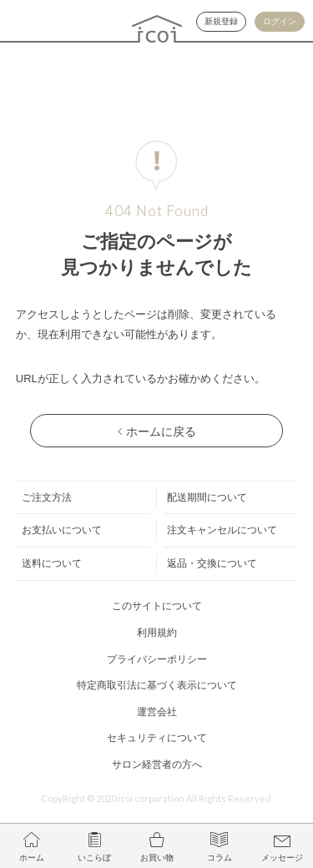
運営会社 (157, 712)
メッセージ (282, 858)
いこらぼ (94, 858)
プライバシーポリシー (157, 659)
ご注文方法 (47, 497)
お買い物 (157, 858)
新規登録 (221, 21)
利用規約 (157, 633)
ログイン (280, 21)
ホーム (32, 858)
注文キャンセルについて (222, 530)
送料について (52, 563)
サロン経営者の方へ (157, 765)
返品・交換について (212, 563)
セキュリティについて (157, 738)
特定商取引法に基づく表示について (157, 685)
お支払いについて (62, 530)
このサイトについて (157, 606)
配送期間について (207, 497)
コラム (220, 858)
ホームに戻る (161, 431)
